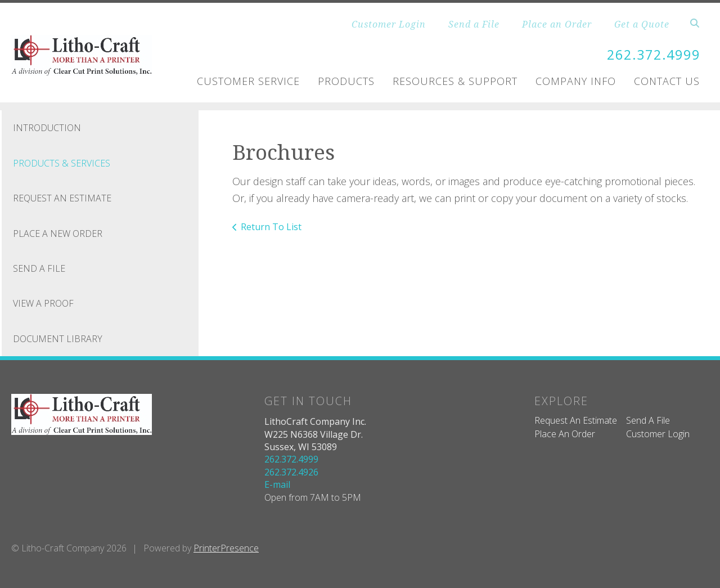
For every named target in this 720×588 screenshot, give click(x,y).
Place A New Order (58, 233)
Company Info (576, 81)
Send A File (39, 268)
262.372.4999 (654, 54)
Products (346, 81)
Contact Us (667, 81)
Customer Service (248, 81)
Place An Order (565, 434)
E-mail (277, 484)
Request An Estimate (62, 198)
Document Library (58, 338)
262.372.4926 (291, 472)
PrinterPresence (226, 547)
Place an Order (557, 24)
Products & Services (62, 163)
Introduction (47, 128)
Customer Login (389, 24)
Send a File (474, 24)
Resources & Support (455, 81)
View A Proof (43, 303)
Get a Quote (642, 24)
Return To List (271, 226)
